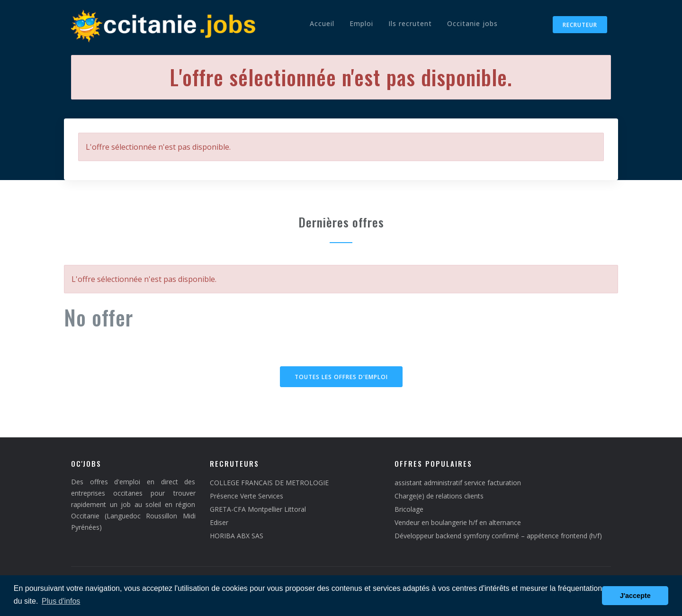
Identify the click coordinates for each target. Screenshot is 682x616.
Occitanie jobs (472, 23)
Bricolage (409, 509)
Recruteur (580, 25)
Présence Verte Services (247, 496)
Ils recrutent (410, 23)
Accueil (322, 23)
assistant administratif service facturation (458, 483)
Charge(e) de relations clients (439, 496)
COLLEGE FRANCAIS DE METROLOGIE (269, 483)
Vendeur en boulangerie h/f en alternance (458, 522)
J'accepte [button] (635, 596)
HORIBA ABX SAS (237, 536)
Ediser (219, 522)
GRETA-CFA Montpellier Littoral (258, 509)
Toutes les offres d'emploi (341, 377)
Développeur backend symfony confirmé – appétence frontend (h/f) (498, 536)
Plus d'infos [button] (61, 601)
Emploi (361, 23)
